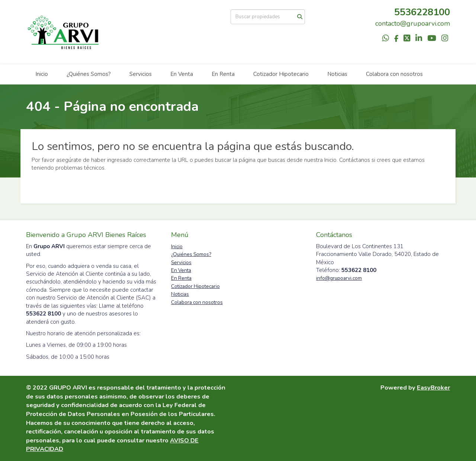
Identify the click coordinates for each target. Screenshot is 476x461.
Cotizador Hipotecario (281, 74)
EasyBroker (433, 388)
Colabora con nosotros (394, 74)
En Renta (223, 74)
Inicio (42, 74)
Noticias (337, 74)
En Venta (182, 74)
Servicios (141, 74)
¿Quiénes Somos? (89, 74)
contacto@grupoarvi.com (413, 23)
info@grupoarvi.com (339, 278)
